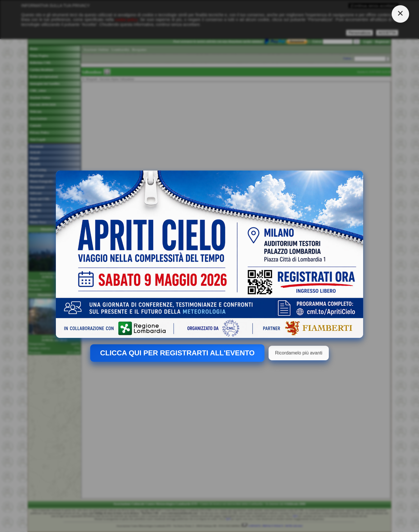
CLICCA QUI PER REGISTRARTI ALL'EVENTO (177, 353)
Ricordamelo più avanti (299, 353)
